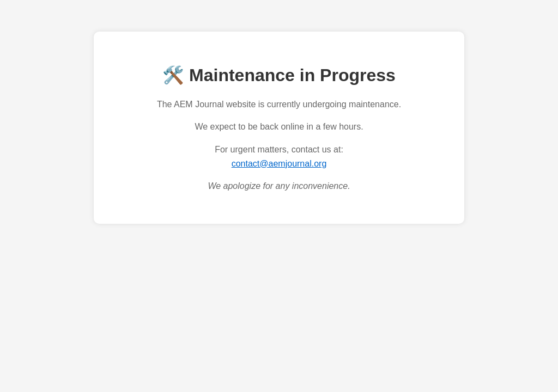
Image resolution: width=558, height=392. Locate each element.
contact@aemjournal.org (279, 164)
